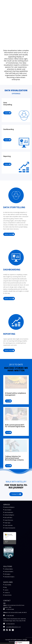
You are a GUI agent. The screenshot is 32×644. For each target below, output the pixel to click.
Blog (6, 587)
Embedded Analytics (9, 577)
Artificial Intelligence (9, 515)
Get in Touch (8, 234)
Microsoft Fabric (8, 518)
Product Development (10, 528)
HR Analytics (7, 574)
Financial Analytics (9, 572)
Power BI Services (9, 520)
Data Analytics (8, 510)
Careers (6, 590)
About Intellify (8, 585)
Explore (7, 113)
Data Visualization (9, 512)
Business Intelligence (9, 507)
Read (8, 401)
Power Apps (7, 523)
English (19, 643)
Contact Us (15, 494)
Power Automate (8, 525)
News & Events (8, 595)
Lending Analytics (9, 569)
